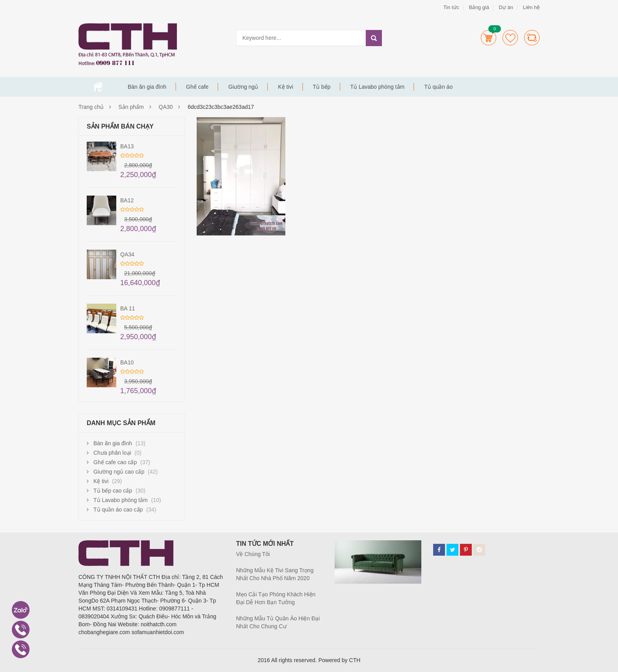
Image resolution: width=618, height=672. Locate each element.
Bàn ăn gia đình (147, 87)
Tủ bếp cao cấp (113, 491)
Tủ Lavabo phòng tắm (378, 87)
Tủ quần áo (438, 87)
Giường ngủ (243, 87)
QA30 (166, 107)
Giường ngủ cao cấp (119, 472)
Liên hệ (531, 7)
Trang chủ (98, 87)
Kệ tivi (285, 87)
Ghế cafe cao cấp (115, 462)
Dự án (506, 7)
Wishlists (510, 38)
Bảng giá (479, 7)
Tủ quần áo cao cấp (118, 510)
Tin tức (451, 7)
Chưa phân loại (112, 453)
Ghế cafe (197, 87)
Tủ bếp (322, 87)
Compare (532, 38)
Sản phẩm (131, 107)
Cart (489, 38)
